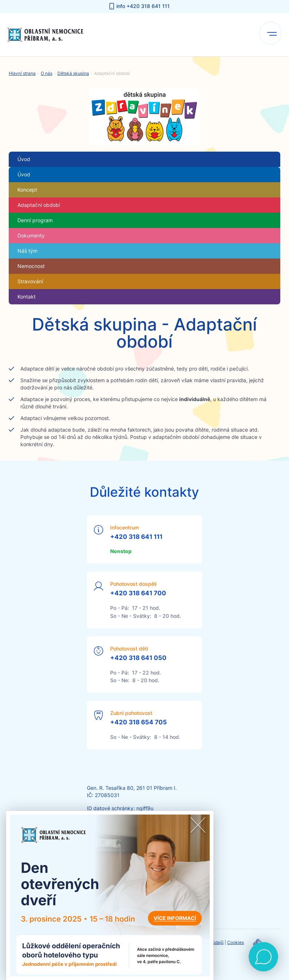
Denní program (35, 220)
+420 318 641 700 (138, 593)
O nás (47, 73)
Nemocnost (31, 266)
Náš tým (27, 251)
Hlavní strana (22, 73)
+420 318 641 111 (136, 537)
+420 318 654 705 (139, 722)
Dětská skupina (73, 73)
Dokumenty (31, 235)
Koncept (27, 190)
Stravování (30, 281)
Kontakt (27, 297)
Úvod (24, 174)
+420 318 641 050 (138, 658)
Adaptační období (39, 205)
